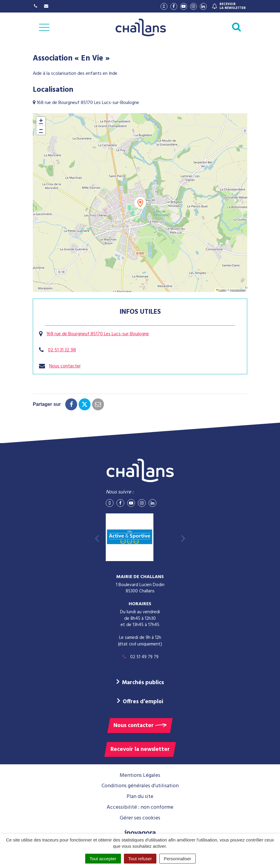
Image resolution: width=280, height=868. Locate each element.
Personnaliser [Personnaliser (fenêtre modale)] (178, 859)
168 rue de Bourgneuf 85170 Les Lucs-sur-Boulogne (98, 334)
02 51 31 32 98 (62, 350)
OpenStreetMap (238, 290)
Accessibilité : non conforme (140, 807)
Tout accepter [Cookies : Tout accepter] (103, 859)
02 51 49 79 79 (140, 657)
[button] (140, 203)
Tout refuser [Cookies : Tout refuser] (140, 859)
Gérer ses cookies (140, 818)
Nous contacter (65, 366)
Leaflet (221, 290)
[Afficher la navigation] (44, 27)
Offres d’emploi (143, 702)
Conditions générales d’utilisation (140, 786)
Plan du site (140, 797)
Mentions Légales (140, 775)
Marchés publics (143, 683)
